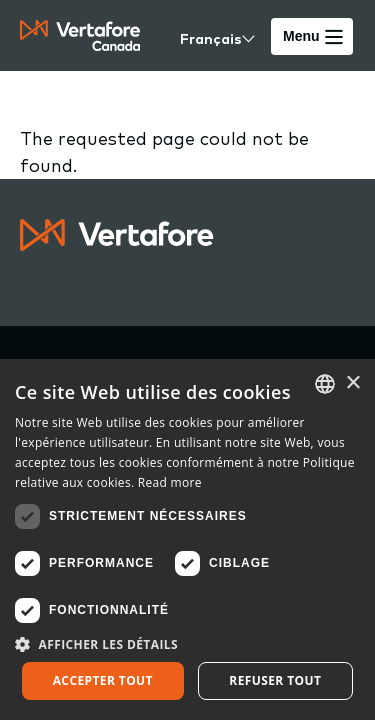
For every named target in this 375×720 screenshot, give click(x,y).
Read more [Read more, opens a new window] (170, 482)
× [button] (352, 383)
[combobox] (325, 384)
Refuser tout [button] (275, 680)
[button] (187, 644)
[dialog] (187, 539)
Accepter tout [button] (103, 680)
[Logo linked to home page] (117, 244)
